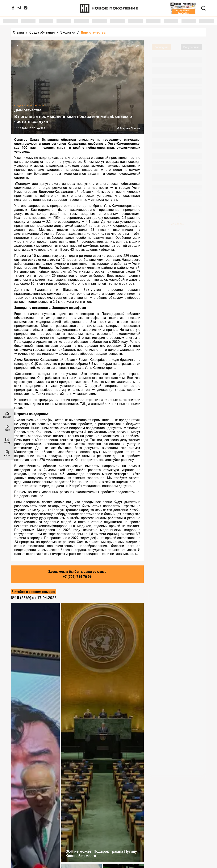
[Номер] (7, 441)
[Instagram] (26, 9)
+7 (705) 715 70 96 (77, 577)
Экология (68, 32)
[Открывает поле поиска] (203, 8)
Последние (161, 47)
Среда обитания (42, 32)
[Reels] (7, 428)
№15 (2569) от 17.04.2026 (34, 598)
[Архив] (7, 453)
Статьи (18, 32)
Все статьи (177, 224)
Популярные (191, 47)
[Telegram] (19, 9)
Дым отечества (93, 32)
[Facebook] (13, 9)
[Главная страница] (7, 415)
